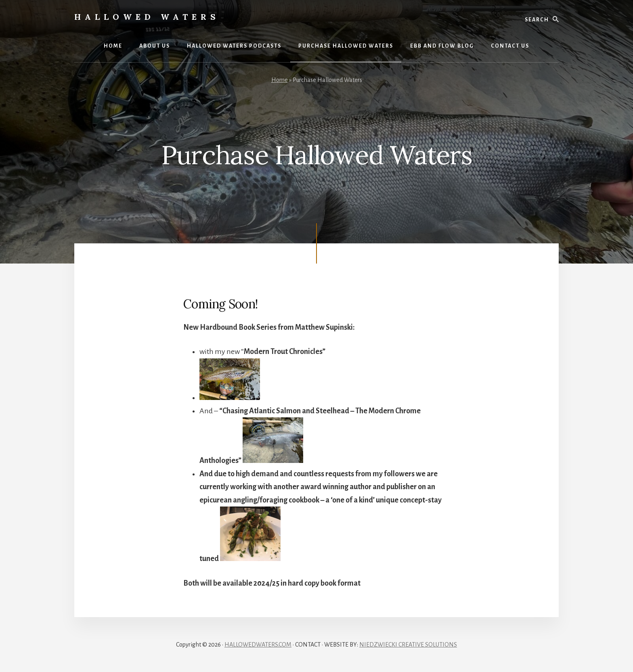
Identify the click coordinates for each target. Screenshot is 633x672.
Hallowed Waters (147, 17)
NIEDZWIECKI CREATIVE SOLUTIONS (408, 645)
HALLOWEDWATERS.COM (258, 645)
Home (280, 80)
